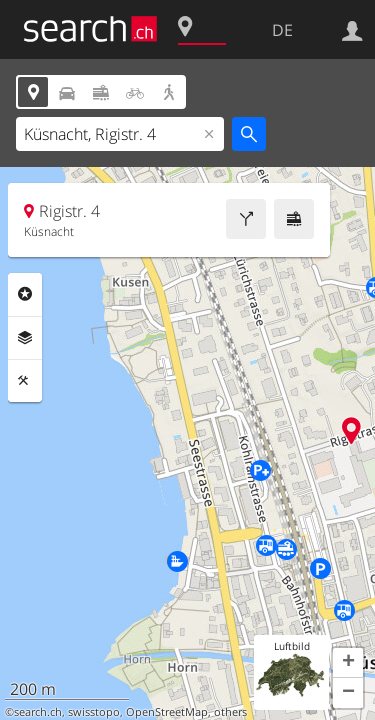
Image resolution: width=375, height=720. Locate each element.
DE (282, 30)
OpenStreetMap (167, 712)
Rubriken (25, 294)
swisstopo (94, 712)
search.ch (38, 712)
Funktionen (25, 381)
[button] (348, 663)
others (230, 712)
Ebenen (25, 338)
